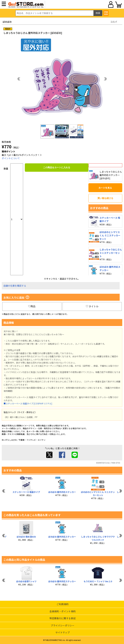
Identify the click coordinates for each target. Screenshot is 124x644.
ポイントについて (11, 158)
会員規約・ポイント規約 (63, 611)
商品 (32, 306)
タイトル (92, 306)
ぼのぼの (7, 22)
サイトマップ (63, 632)
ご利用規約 (63, 604)
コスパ (114, 22)
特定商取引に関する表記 (63, 618)
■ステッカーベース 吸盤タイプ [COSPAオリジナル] (28, 403)
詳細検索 (106, 13)
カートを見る (105, 188)
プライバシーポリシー (63, 625)
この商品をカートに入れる (57, 167)
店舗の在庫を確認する (15, 286)
